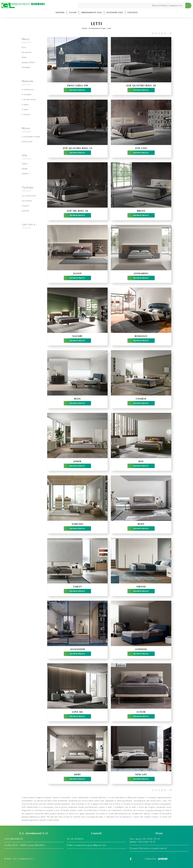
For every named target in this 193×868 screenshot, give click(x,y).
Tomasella (26, 67)
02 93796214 (77, 839)
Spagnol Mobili (28, 62)
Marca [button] (25, 39)
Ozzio (24, 57)
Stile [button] (24, 155)
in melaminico (28, 90)
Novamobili (27, 52)
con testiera (27, 201)
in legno (25, 105)
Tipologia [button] (27, 187)
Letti (109, 28)
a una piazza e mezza (31, 137)
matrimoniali (27, 142)
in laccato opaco (29, 99)
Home (85, 28)
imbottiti (25, 206)
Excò (24, 47)
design (25, 169)
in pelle (25, 110)
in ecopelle (27, 94)
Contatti (133, 13)
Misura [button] (26, 128)
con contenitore (29, 196)
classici (25, 164)
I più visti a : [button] (29, 224)
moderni (25, 174)
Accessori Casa (115, 13)
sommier (25, 211)
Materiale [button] (27, 81)
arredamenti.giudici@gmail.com (90, 845)
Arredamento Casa (91, 13)
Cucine (73, 13)
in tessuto (26, 114)
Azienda (60, 13)
